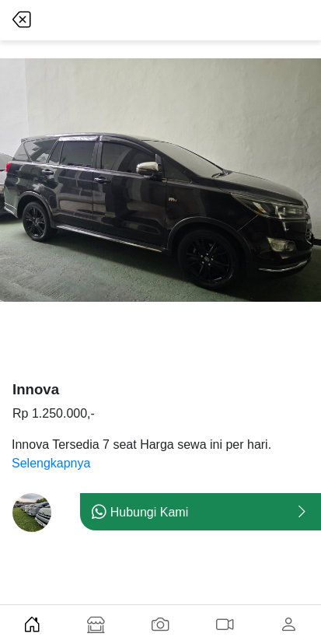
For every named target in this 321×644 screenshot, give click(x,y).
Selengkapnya (51, 463)
